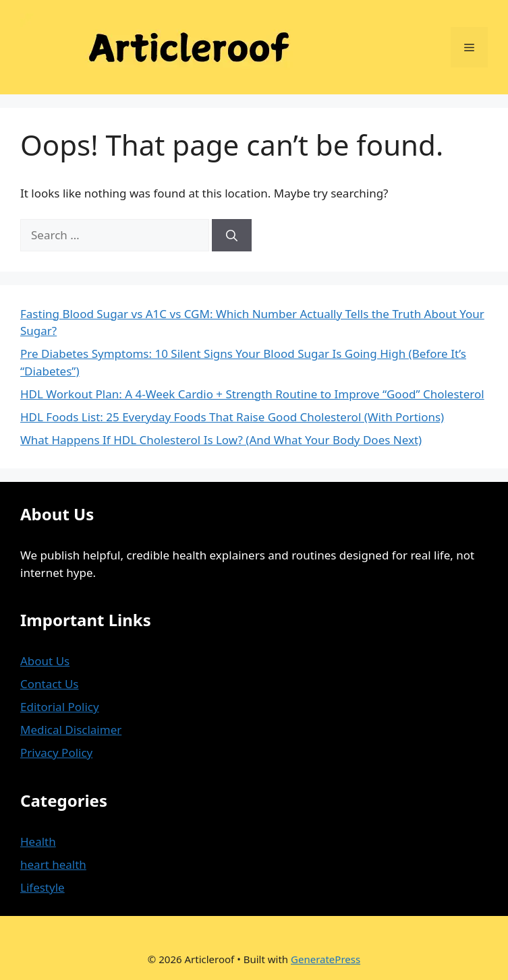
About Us (45, 661)
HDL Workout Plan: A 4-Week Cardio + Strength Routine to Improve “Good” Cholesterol (252, 394)
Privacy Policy (56, 753)
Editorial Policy (60, 707)
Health (38, 841)
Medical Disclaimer (71, 730)
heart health (53, 864)
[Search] (232, 235)
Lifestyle (43, 887)
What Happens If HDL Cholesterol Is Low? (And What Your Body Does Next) (221, 440)
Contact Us (50, 684)
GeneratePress (326, 959)
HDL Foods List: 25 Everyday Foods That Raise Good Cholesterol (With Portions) (232, 417)
